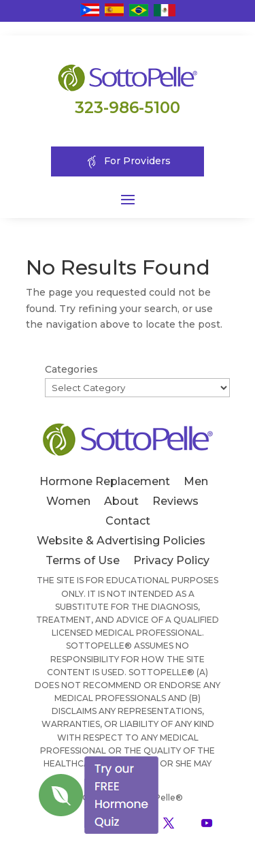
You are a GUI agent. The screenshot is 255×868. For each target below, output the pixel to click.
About (121, 501)
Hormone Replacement (105, 481)
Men (196, 481)
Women (68, 501)
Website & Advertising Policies (121, 541)
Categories (71, 369)
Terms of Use (83, 560)
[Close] (159, 756)
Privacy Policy (171, 560)
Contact (128, 521)
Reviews (175, 501)
